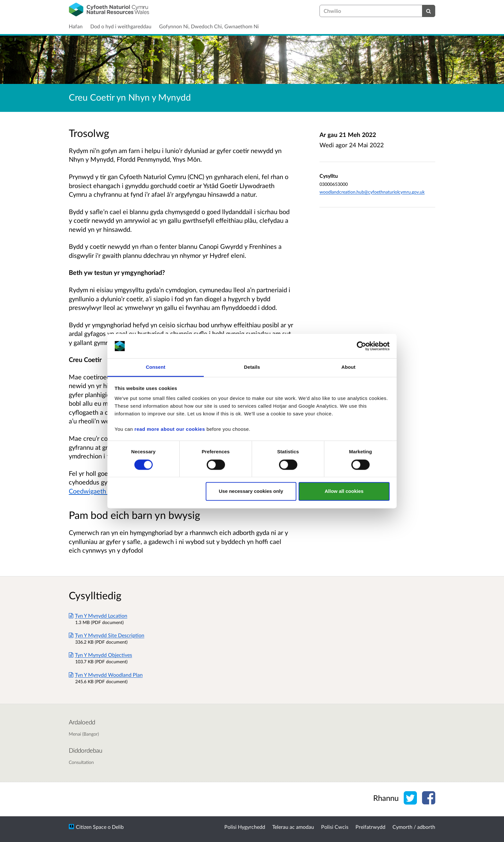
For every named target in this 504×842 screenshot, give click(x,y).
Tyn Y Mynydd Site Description (107, 635)
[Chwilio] (429, 11)
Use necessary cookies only (251, 491)
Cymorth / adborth (414, 827)
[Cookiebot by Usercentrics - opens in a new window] (361, 346)
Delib (118, 827)
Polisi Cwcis (335, 827)
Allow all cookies (344, 491)
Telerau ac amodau (293, 827)
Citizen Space (91, 827)
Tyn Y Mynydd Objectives (100, 655)
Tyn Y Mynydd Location (98, 616)
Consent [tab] (156, 367)
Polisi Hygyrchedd (245, 827)
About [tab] (348, 367)
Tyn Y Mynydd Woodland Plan (106, 675)
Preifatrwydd (370, 827)
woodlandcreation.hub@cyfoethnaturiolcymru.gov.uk (372, 192)
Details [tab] (252, 367)
